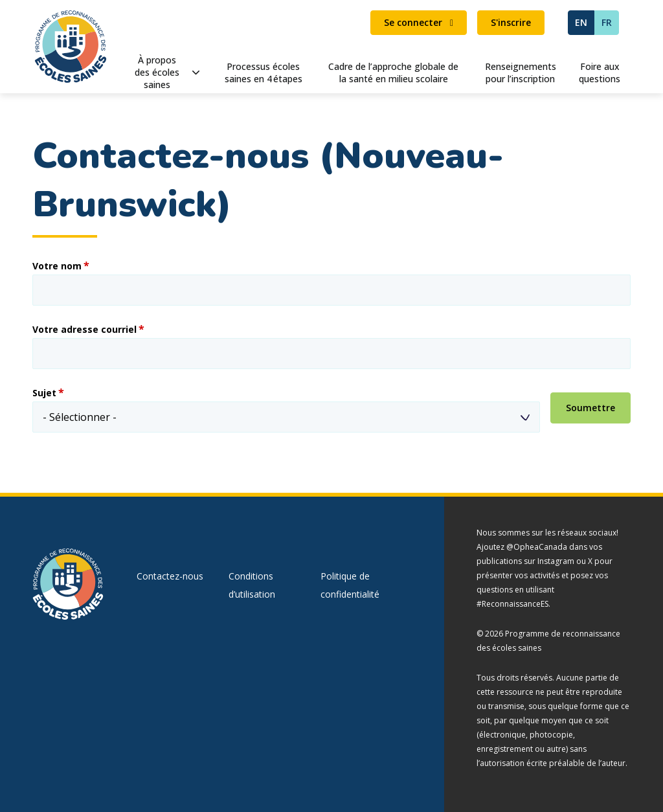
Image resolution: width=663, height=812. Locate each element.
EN (581, 22)
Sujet (44, 393)
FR (607, 22)
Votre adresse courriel (84, 330)
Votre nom (57, 266)
